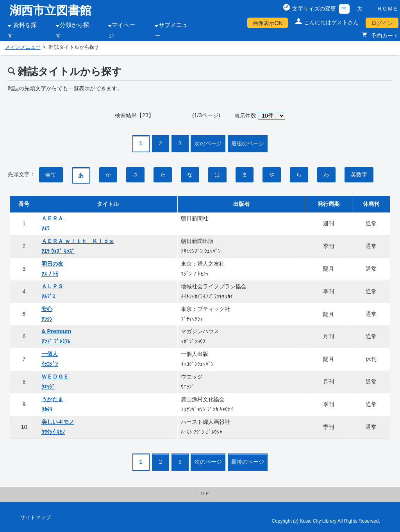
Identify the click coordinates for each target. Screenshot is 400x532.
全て (51, 175)
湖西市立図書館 (50, 10)
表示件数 (245, 116)
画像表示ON (268, 23)
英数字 (359, 175)
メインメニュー (23, 47)
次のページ (208, 143)
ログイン (382, 23)
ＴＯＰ (202, 494)
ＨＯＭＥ (387, 9)
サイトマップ (36, 518)
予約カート (384, 36)
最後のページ (248, 143)
